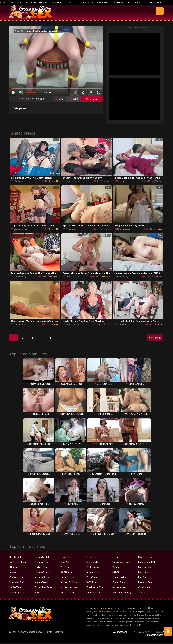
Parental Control (155, 636)
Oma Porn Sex (145, 588)
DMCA (160, 633)
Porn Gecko (144, 578)
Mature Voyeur (119, 588)
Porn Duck (143, 573)
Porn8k (116, 568)
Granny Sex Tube (140, 3)
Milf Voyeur (45, 3)
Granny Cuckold (42, 573)
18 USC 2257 (142, 633)
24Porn (142, 593)
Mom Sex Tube (156, 3)
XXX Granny (66, 573)
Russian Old (14, 573)
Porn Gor (65, 568)
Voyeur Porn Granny (122, 593)
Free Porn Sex (145, 568)
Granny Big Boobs (87, 3)
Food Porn (91, 558)
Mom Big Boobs (42, 578)
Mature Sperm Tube (121, 563)
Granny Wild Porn (95, 593)
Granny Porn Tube (43, 588)
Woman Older (67, 593)
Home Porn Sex (68, 578)
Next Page (154, 338)
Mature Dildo (92, 573)
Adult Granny (92, 568)
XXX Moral (91, 583)
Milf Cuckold (92, 563)
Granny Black (118, 583)
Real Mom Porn (145, 583)
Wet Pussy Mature (123, 3)
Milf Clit (116, 573)
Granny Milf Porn (120, 558)
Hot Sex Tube (15, 588)
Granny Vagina (119, 578)
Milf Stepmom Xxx (69, 588)
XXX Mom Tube (71, 3)
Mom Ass (65, 563)
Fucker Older (41, 568)
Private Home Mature (148, 563)
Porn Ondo (91, 578)
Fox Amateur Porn (17, 563)
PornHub (92, 99)
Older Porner (67, 558)
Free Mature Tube (95, 588)
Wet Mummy (31, 3)
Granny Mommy (105, 3)
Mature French (42, 583)
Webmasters (120, 633)
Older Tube (57, 3)
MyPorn (38, 593)
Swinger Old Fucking (70, 583)
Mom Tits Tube (145, 558)
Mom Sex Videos (17, 3)
